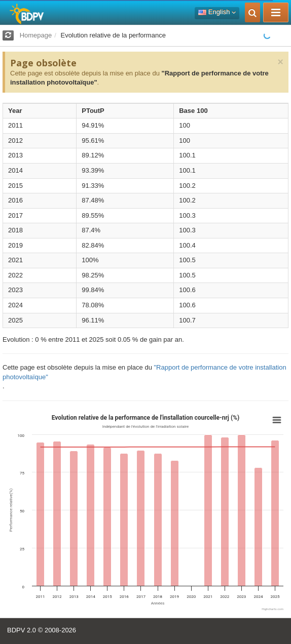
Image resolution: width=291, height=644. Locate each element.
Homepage (36, 35)
